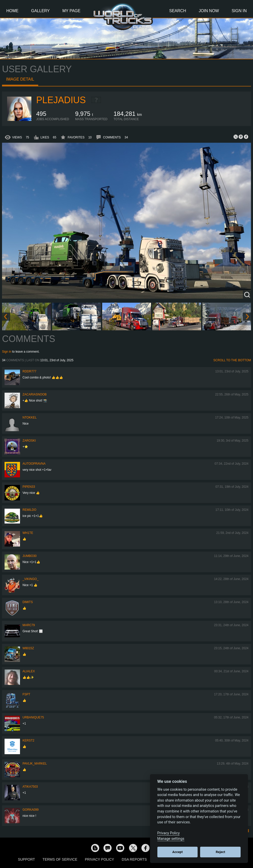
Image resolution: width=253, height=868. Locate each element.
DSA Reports (134, 859)
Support (26, 859)
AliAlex (29, 671)
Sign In (239, 11)
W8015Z (28, 648)
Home (12, 11)
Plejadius (61, 100)
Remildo (29, 510)
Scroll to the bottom (232, 360)
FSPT (26, 694)
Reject (220, 852)
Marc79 (29, 625)
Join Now (209, 11)
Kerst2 (28, 740)
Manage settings (171, 839)
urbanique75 (33, 717)
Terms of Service (60, 859)
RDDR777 (29, 371)
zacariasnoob (35, 394)
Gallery (40, 11)
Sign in (7, 352)
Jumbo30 (29, 556)
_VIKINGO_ (30, 579)
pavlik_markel (35, 764)
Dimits (28, 602)
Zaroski (29, 441)
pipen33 (29, 487)
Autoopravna (34, 464)
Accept (177, 852)
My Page (71, 11)
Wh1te (28, 533)
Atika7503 (30, 787)
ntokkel (30, 418)
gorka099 (30, 810)
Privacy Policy (100, 859)
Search (178, 11)
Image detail (20, 79)
